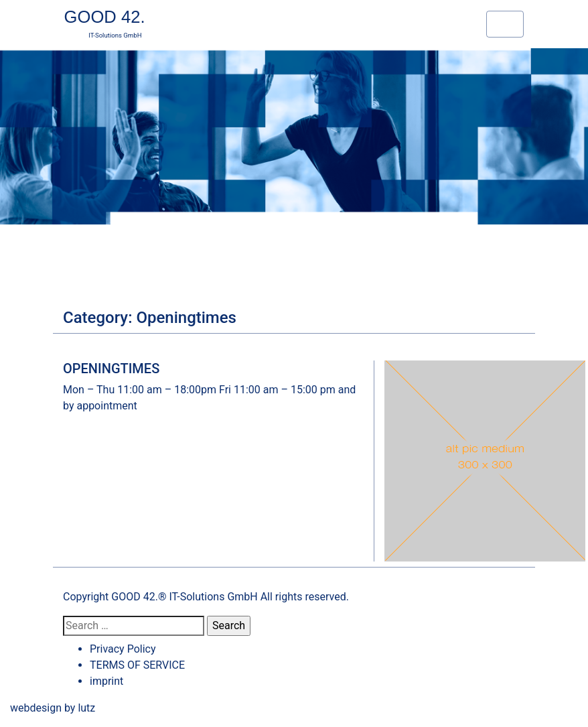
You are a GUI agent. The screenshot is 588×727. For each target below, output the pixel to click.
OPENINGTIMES (111, 369)
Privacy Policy (123, 649)
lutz (86, 708)
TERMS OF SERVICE (137, 665)
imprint (106, 681)
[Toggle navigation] (505, 24)
